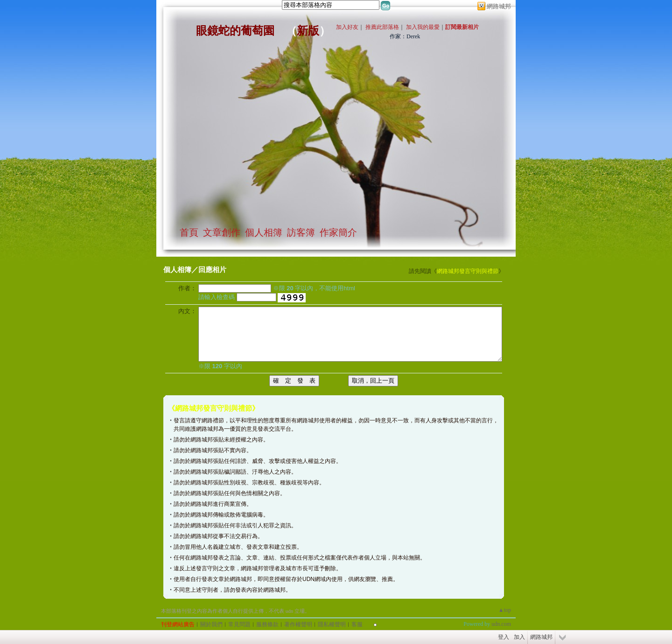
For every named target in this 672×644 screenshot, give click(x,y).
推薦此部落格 (382, 27)
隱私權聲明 (332, 624)
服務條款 (267, 624)
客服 (357, 624)
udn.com (501, 624)
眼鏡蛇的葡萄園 (235, 31)
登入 (504, 637)
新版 (308, 31)
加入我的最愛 (423, 27)
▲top (505, 610)
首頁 (189, 232)
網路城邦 (499, 6)
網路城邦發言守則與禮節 (468, 271)
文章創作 (222, 232)
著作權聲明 (298, 624)
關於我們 (211, 624)
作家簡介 (338, 232)
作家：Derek (405, 36)
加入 (519, 637)
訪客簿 (301, 232)
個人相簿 (264, 232)
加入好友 (347, 27)
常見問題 (239, 624)
